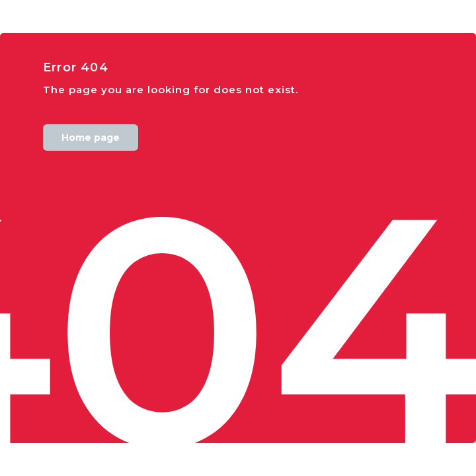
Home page (91, 138)
